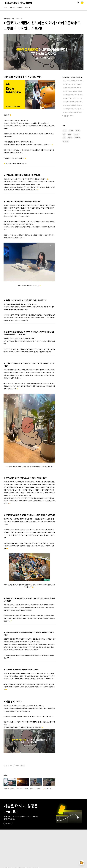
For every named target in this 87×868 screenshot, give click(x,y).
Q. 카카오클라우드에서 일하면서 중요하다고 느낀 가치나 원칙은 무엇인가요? (73, 109)
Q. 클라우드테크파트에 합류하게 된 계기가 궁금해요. (73, 84)
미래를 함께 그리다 (68, 116)
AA (64, 138)
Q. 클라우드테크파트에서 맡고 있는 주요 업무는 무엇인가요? (73, 88)
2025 (65, 131)
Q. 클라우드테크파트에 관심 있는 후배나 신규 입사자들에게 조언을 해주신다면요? (73, 105)
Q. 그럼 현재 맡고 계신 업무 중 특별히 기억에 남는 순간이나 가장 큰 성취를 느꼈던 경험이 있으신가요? (73, 91)
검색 (78, 3)
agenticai (66, 141)
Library (27, 8)
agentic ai (77, 138)
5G (64, 134)
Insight (20, 8)
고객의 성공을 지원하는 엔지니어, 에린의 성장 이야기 (73, 77)
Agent (70, 138)
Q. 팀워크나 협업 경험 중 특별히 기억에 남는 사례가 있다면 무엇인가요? (73, 102)
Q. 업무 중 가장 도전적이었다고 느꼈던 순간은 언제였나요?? (73, 98)
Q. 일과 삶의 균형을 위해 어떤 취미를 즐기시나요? (73, 112)
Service (12, 8)
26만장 (71, 131)
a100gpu (76, 134)
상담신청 (8, 824)
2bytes (78, 131)
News (5, 8)
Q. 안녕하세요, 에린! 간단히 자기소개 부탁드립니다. (73, 81)
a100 (69, 134)
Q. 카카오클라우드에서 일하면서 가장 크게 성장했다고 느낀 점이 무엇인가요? (73, 95)
